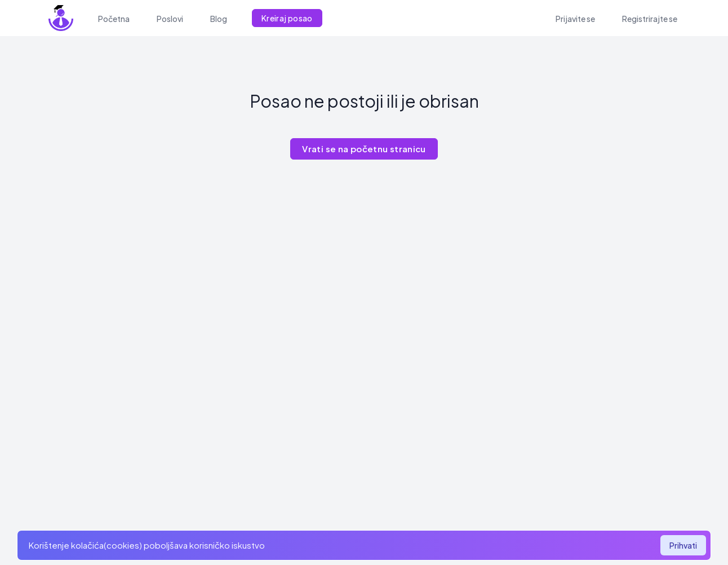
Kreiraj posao (287, 18)
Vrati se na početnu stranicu (364, 149)
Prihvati (683, 545)
